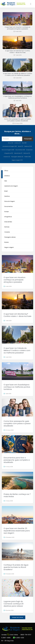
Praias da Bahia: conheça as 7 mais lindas (17, 495)
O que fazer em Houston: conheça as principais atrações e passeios (17, 28)
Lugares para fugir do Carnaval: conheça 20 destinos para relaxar (14, 604)
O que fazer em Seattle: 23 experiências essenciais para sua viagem (17, 531)
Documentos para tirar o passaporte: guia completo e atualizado (17, 460)
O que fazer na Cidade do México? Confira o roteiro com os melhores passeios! (17, 74)
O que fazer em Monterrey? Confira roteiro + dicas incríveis (17, 52)
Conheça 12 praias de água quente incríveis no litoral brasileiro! (16, 567)
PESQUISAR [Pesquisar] (28, 139)
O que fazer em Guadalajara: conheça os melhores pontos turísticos (18, 97)
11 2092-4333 (19, 638)
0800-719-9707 (26, 635)
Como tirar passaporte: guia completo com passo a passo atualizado (18, 120)
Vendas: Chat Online (10, 635)
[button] (31, 4)
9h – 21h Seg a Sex (7, 641)
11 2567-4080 (6, 638)
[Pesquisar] (12, 139)
